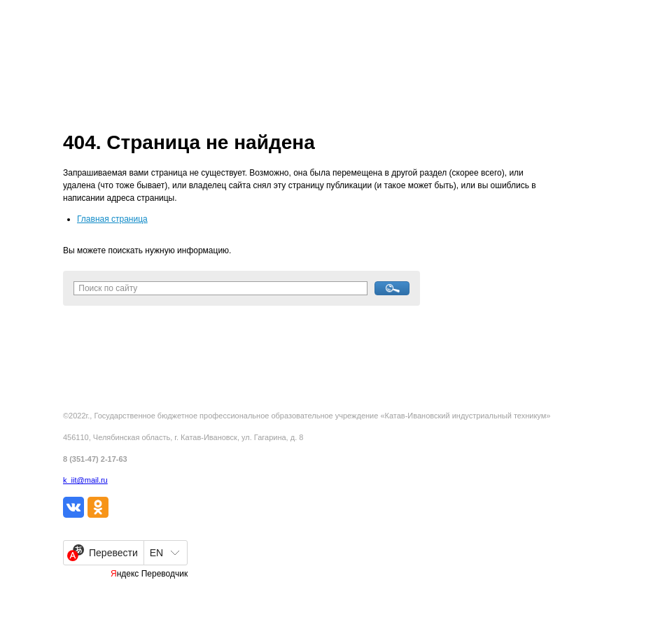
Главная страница (112, 219)
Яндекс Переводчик (149, 574)
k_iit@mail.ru (85, 480)
